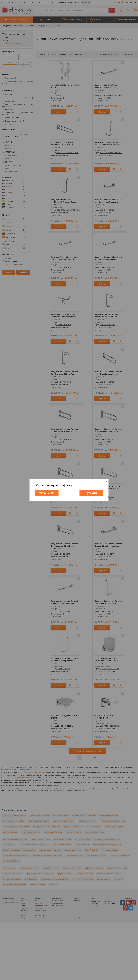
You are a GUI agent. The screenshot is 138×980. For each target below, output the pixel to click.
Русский (91, 493)
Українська (47, 493)
